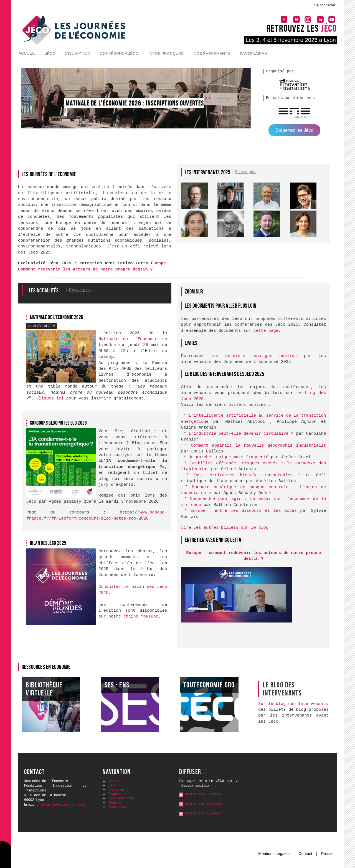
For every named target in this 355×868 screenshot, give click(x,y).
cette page (266, 331)
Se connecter (325, 5)
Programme (117, 794)
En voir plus (245, 172)
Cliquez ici (50, 398)
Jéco (50, 54)
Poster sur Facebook (204, 804)
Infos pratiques (166, 54)
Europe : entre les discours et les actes (244, 511)
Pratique (115, 803)
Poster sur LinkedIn (204, 814)
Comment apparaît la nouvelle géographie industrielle (258, 446)
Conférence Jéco (119, 54)
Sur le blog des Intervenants (293, 704)
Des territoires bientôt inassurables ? (247, 475)
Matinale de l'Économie (128, 339)
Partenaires (253, 54)
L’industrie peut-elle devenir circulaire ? (241, 434)
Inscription (78, 53)
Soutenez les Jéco (294, 130)
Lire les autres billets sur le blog (225, 528)
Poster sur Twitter (203, 794)
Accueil (27, 53)
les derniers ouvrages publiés (254, 356)
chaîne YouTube (141, 617)
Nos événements (212, 54)
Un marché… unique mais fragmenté (229, 457)
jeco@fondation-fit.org (62, 805)
